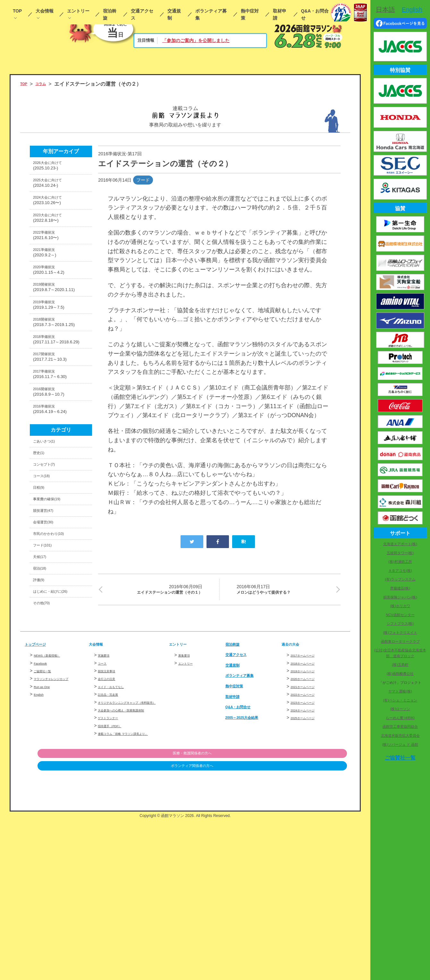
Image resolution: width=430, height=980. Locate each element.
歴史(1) (41, 544)
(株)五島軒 (400, 665)
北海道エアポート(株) (400, 544)
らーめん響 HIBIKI (400, 718)
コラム (46, 84)
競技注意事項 (111, 808)
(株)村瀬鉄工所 (400, 562)
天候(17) (43, 679)
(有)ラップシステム (400, 579)
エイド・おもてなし (118, 824)
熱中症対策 (250, 15)
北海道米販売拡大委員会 (400, 735)
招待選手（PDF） (116, 877)
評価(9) (41, 709)
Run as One (46, 824)
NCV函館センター (400, 615)
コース (105, 800)
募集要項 (187, 793)
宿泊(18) (43, 694)
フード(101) (47, 664)
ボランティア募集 (211, 15)
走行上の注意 (111, 816)
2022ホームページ (309, 832)
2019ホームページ (309, 808)
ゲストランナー (114, 870)
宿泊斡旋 (110, 15)
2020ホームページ (309, 816)
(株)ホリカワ (400, 606)
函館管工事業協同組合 (400, 726)
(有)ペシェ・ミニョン (400, 700)
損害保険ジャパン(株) (400, 597)
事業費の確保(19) (53, 604)
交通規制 (174, 15)
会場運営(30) (48, 634)
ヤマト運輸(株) (400, 691)
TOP (17, 11)
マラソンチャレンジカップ (61, 816)
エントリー (78, 11)
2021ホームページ (309, 824)
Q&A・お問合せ (315, 15)
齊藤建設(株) (400, 588)
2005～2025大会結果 (250, 854)
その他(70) (45, 739)
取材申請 (280, 15)
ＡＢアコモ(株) (400, 571)
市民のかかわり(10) (55, 649)
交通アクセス (142, 15)
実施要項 (107, 793)
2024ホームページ (309, 847)
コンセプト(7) (49, 559)
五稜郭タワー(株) (400, 553)
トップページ (40, 781)
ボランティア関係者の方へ (314, 927)
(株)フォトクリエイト (400, 632)
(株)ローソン (400, 709)
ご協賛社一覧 (47, 808)
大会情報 (45, 11)
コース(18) (45, 574)
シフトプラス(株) (400, 623)
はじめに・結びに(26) (58, 724)
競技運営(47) (48, 619)
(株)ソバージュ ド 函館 (400, 744)
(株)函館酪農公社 (400, 674)
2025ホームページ (309, 855)
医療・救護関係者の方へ (314, 913)
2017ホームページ (309, 793)
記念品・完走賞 (114, 832)
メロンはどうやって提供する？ (285, 591)
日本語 (385, 10)
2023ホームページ (309, 839)
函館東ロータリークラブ (400, 641)
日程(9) (41, 589)
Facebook (43, 800)
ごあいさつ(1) (49, 529)
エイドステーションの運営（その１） (154, 596)
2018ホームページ (309, 800)
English (41, 832)
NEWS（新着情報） (54, 793)
